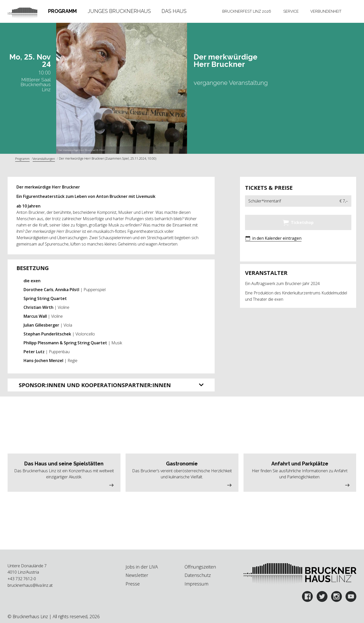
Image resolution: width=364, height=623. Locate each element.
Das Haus (174, 11)
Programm (62, 11)
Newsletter (137, 575)
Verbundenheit (326, 11)
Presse (133, 584)
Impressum (196, 584)
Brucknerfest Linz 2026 (247, 11)
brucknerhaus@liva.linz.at (30, 585)
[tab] (62, 11)
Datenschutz (198, 575)
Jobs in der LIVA (142, 567)
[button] (273, 239)
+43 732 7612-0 (22, 579)
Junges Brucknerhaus (119, 11)
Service (291, 11)
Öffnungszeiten (200, 567)
